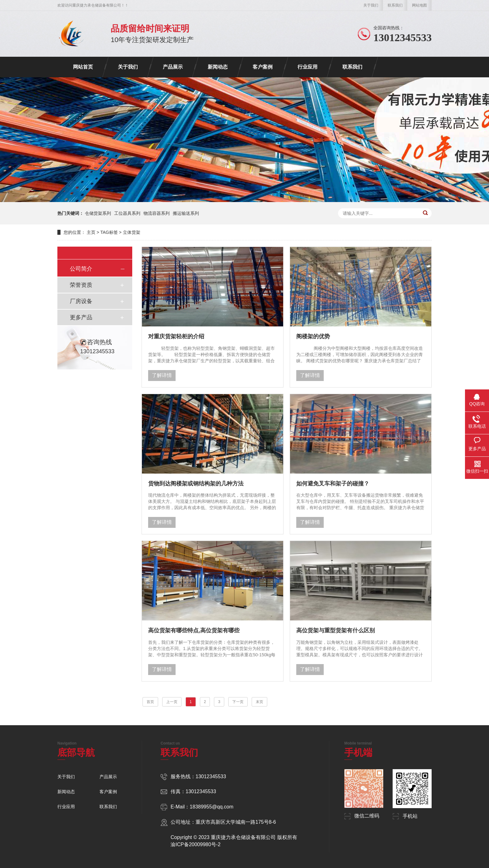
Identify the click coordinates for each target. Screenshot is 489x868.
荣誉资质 (81, 285)
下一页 (238, 702)
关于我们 (371, 5)
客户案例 (263, 67)
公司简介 (81, 269)
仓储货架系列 (98, 213)
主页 (91, 232)
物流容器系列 (157, 213)
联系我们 (395, 5)
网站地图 (419, 5)
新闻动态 (218, 67)
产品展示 (173, 67)
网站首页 (83, 67)
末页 (259, 702)
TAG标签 (109, 232)
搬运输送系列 (186, 213)
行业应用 (307, 67)
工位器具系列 (127, 213)
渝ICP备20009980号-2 (196, 844)
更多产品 (81, 317)
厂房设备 (81, 301)
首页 (150, 702)
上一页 (172, 702)
